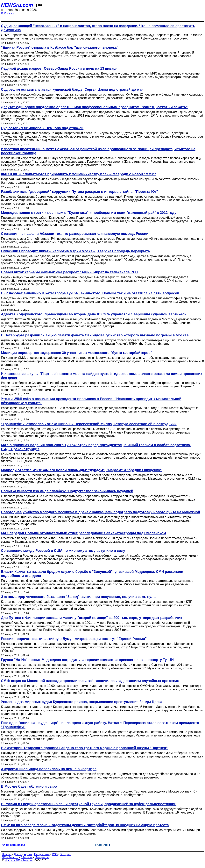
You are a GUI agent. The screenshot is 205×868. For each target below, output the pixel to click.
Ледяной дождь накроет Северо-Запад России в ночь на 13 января (59, 68)
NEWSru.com (17, 5)
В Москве (27, 857)
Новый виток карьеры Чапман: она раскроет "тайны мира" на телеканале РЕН (69, 272)
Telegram (66, 854)
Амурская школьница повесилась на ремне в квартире (49, 769)
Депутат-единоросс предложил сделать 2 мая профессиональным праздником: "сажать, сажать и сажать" (94, 107)
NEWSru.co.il (10, 857)
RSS (55, 854)
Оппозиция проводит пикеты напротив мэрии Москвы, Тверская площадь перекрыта (75, 251)
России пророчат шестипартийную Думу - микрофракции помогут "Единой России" (74, 639)
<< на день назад (14, 845)
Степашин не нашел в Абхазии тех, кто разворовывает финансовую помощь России (75, 234)
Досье (18, 854)
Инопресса (42, 857)
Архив (28, 854)
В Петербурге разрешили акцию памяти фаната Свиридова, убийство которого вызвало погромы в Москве (95, 335)
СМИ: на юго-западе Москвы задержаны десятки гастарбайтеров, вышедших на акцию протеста (85, 825)
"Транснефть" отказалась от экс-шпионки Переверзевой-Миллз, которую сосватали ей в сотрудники (89, 424)
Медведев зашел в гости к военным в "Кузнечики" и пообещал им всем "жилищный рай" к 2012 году (89, 213)
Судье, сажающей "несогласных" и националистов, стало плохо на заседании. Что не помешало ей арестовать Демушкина (98, 28)
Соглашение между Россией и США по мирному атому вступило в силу (63, 551)
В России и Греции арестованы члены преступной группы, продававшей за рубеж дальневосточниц (89, 804)
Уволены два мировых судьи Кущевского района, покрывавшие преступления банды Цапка (82, 702)
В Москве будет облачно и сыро (29, 786)
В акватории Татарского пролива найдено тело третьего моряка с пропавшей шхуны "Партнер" (84, 748)
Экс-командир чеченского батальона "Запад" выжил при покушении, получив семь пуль (78, 597)
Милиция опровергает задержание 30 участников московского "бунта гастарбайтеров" (77, 353)
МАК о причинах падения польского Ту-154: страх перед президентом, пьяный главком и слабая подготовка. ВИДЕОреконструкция (96, 447)
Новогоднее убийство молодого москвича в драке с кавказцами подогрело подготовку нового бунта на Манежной (101, 512)
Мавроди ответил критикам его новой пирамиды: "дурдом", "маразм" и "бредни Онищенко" (81, 470)
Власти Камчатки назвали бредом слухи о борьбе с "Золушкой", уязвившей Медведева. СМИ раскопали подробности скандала (92, 574)
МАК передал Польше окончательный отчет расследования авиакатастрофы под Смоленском (83, 533)
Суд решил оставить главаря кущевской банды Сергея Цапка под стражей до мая (72, 90)
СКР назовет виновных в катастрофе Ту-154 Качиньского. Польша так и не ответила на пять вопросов (90, 293)
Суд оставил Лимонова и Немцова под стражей (42, 128)
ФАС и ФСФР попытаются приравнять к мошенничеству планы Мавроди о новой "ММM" (78, 174)
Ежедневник (42, 854)
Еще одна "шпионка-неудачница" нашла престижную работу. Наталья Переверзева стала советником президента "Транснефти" (100, 725)
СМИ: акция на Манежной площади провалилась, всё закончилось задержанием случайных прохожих (90, 681)
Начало (7, 854)
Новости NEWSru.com (19, 860)
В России (8, 13)
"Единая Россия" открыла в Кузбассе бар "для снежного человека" (60, 47)
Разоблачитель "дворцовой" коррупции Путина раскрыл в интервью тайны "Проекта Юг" (79, 192)
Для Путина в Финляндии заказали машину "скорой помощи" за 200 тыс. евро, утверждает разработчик (92, 618)
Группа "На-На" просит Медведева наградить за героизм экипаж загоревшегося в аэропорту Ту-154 (87, 660)
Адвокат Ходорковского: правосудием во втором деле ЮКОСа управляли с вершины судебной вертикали (94, 314)
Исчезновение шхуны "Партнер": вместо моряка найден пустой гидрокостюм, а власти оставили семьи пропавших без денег (102, 376)
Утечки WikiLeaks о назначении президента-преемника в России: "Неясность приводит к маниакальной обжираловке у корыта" (91, 401)
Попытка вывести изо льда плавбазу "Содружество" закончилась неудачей (67, 491)
